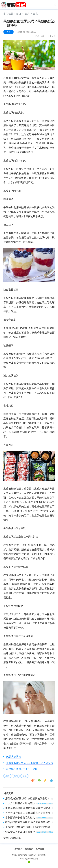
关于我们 (18, 849)
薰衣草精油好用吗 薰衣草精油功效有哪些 (28, 808)
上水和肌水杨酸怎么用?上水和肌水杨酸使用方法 (29, 827)
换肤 (16, 776)
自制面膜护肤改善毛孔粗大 (20, 818)
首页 (19, 14)
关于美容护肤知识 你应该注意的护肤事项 (28, 813)
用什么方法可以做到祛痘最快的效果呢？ (28, 798)
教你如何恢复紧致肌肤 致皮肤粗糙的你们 (28, 822)
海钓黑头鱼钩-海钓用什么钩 (21, 769)
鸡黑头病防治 (14, 757)
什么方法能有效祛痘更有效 (20, 803)
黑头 (27, 14)
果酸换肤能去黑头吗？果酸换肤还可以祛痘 (30, 763)
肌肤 (24, 776)
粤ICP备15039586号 (29, 859)
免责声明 (40, 849)
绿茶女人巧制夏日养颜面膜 (20, 832)
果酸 (7, 776)
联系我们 (29, 849)
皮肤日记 (33, 855)
